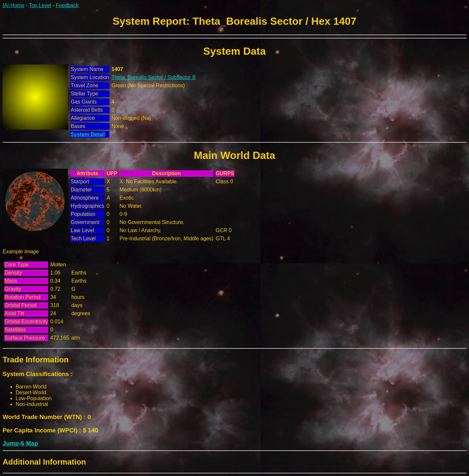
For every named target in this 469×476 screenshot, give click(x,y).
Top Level (40, 5)
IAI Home (14, 5)
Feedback (67, 5)
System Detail (88, 134)
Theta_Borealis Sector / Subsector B (154, 77)
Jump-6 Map (20, 443)
